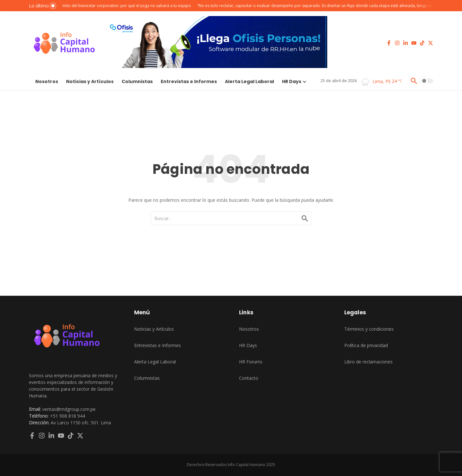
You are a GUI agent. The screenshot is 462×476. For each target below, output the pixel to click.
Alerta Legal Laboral (249, 81)
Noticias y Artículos (90, 81)
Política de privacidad (366, 345)
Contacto (249, 378)
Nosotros (47, 81)
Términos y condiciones (369, 329)
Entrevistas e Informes (189, 81)
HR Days (294, 81)
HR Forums (251, 362)
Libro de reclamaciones (368, 362)
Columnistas (137, 81)
